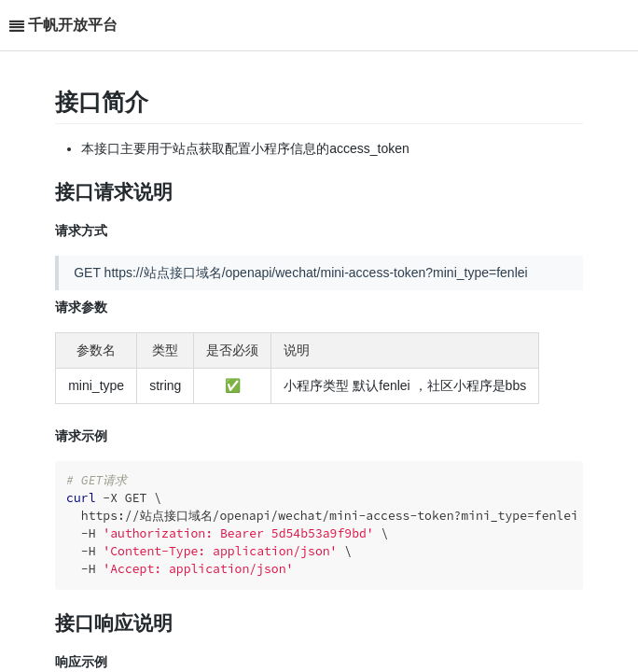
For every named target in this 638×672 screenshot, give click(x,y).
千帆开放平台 (73, 25)
